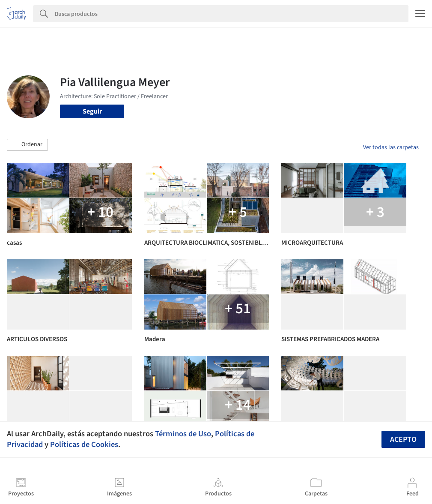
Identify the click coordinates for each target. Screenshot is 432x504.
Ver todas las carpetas (391, 147)
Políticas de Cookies (84, 444)
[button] (27, 145)
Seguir (92, 111)
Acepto (403, 439)
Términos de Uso (183, 434)
